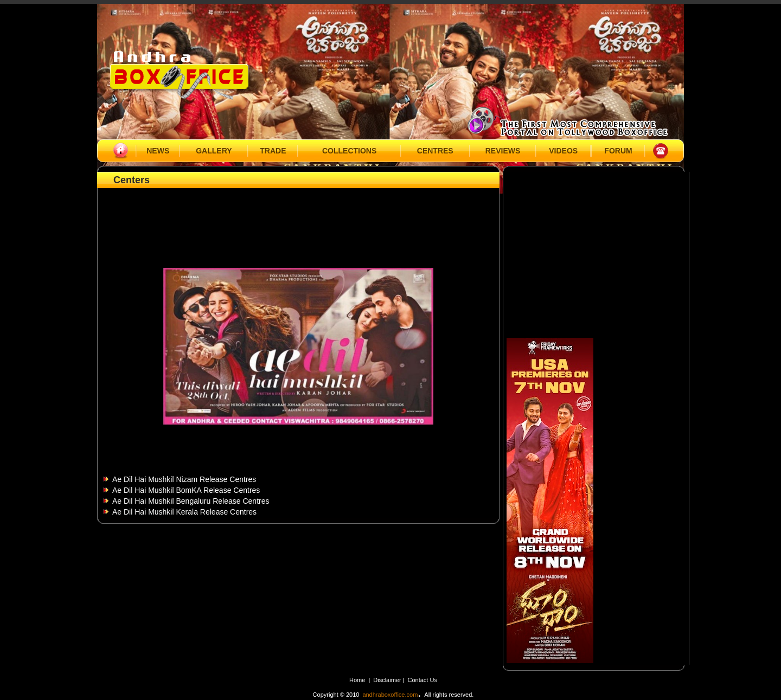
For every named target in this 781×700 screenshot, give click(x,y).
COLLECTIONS (349, 151)
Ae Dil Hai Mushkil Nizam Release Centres (184, 479)
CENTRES (435, 151)
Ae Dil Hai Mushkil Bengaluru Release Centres (191, 501)
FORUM (618, 151)
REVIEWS (503, 151)
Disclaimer (388, 680)
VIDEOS (563, 151)
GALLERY (214, 151)
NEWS (158, 151)
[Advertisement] (298, 215)
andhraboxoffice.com (390, 695)
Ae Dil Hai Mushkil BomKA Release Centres (186, 490)
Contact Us (422, 680)
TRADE (273, 151)
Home (357, 680)
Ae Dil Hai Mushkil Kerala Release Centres (184, 512)
